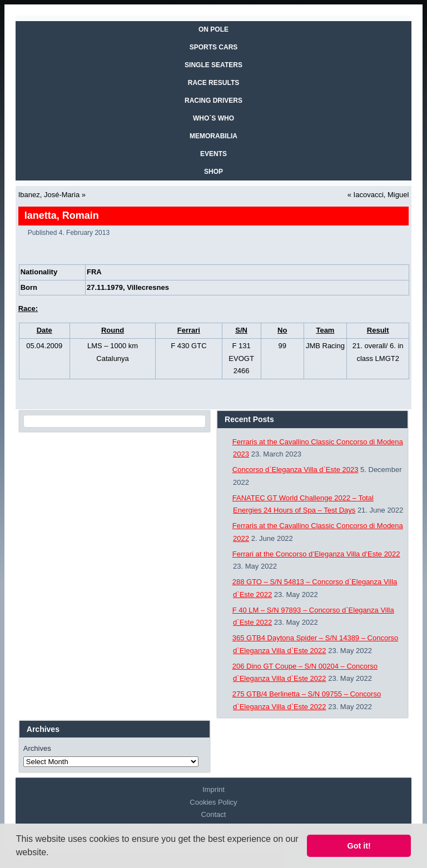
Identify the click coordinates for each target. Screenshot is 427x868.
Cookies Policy (213, 802)
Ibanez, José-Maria (49, 195)
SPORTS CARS (214, 47)
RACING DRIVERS (213, 101)
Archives (37, 748)
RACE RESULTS (213, 83)
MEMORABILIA (213, 136)
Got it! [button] (359, 846)
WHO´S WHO (213, 118)
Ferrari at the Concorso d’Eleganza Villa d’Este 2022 (316, 554)
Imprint (213, 789)
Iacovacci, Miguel (381, 195)
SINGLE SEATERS (213, 65)
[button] (53, 854)
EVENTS (213, 154)
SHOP (213, 172)
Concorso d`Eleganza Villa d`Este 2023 (296, 470)
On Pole (213, 29)
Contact (214, 814)
